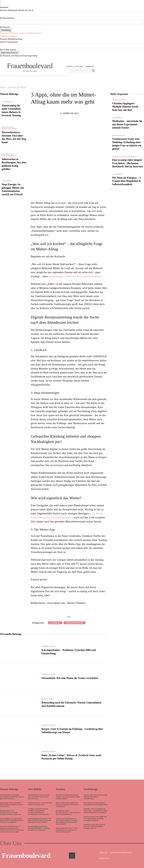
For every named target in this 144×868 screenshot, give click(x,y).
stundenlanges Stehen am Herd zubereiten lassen (75, 276)
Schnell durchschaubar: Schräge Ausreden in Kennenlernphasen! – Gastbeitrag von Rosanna (38, 812)
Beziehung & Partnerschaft (9, 155)
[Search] (93, 71)
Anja (69, 617)
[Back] (0, 4)
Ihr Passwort (5, 27)
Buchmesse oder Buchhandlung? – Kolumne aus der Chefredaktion (68, 813)
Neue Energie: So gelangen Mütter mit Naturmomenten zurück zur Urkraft (12, 820)
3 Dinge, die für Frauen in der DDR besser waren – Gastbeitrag (95, 797)
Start (3, 87)
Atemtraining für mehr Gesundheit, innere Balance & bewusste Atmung (12, 797)
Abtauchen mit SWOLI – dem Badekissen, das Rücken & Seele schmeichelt (67, 830)
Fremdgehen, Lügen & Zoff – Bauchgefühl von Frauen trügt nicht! (39, 797)
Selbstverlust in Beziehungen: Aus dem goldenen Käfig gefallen (10, 813)
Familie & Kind (17, 87)
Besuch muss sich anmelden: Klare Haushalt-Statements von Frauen (67, 805)
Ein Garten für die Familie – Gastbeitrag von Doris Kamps (96, 804)
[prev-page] (110, 192)
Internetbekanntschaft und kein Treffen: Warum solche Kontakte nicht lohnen (40, 820)
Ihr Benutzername (7, 18)
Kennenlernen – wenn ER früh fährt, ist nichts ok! (40, 804)
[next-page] (111, 192)
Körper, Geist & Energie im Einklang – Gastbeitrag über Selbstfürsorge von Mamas (95, 811)
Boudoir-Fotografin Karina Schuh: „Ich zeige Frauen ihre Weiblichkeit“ (68, 797)
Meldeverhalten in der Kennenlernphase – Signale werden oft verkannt (39, 828)
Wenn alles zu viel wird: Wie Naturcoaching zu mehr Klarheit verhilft (95, 819)
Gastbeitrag (7, 102)
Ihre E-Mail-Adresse (8, 50)
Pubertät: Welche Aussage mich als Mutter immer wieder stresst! (94, 826)
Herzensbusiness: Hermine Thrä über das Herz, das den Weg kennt (11, 805)
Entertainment (119, 100)
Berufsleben (48, 699)
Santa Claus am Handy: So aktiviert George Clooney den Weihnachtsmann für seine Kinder (67, 821)
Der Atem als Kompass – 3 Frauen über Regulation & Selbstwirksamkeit (127, 184)
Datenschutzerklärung (9, 36)
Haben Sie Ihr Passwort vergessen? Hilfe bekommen (21, 33)
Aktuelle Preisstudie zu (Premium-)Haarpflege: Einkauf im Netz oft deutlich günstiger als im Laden (12, 829)
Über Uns (11, 843)
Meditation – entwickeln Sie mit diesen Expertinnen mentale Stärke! (127, 124)
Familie (55, 623)
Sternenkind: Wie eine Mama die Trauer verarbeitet (70, 678)
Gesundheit (7, 181)
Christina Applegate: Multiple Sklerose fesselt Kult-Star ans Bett (125, 107)
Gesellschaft (118, 135)
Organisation (74, 623)
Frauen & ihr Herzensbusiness (9, 128)
